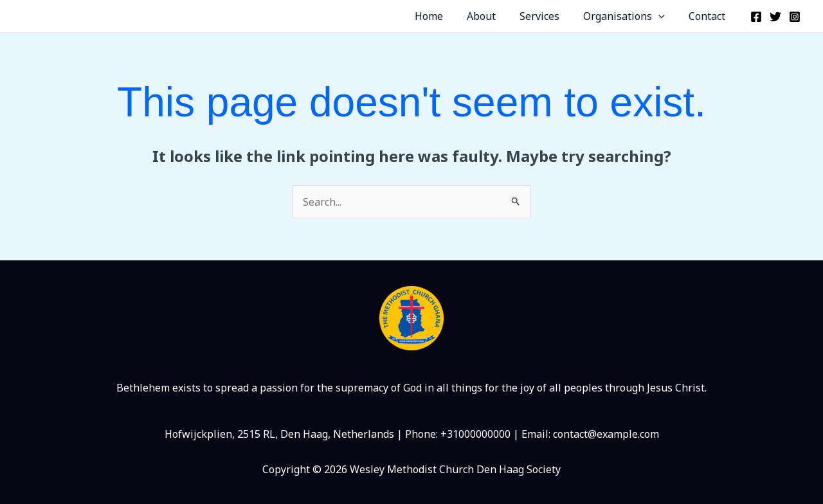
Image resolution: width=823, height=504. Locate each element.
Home (444, 16)
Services (548, 16)
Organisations (629, 16)
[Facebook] (756, 17)
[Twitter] (775, 17)
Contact (709, 16)
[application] (664, 16)
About (493, 16)
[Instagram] (795, 17)
